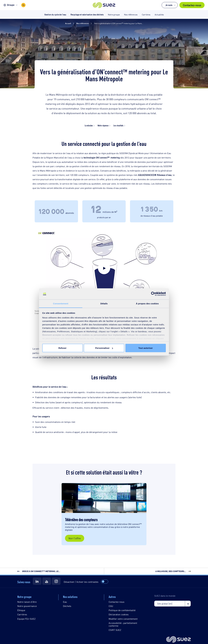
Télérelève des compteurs (81, 519)
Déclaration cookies (119, 614)
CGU (111, 606)
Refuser (63, 348)
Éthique (21, 610)
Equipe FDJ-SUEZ (26, 619)
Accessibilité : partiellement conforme (123, 624)
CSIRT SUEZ (115, 630)
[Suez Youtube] (47, 581)
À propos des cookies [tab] (147, 303)
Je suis (169, 5)
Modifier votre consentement (123, 619)
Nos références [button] (131, 14)
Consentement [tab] (61, 303)
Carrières (22, 614)
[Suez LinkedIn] (37, 581)
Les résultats (118, 125)
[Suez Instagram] (56, 581)
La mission (89, 125)
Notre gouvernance (27, 606)
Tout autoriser (146, 348)
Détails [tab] (104, 303)
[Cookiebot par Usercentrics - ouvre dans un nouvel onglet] (153, 294)
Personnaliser (104, 348)
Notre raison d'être (27, 602)
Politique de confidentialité (122, 610)
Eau (65, 602)
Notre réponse (103, 125)
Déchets (67, 606)
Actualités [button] (159, 14)
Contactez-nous (192, 5)
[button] (104, 5)
